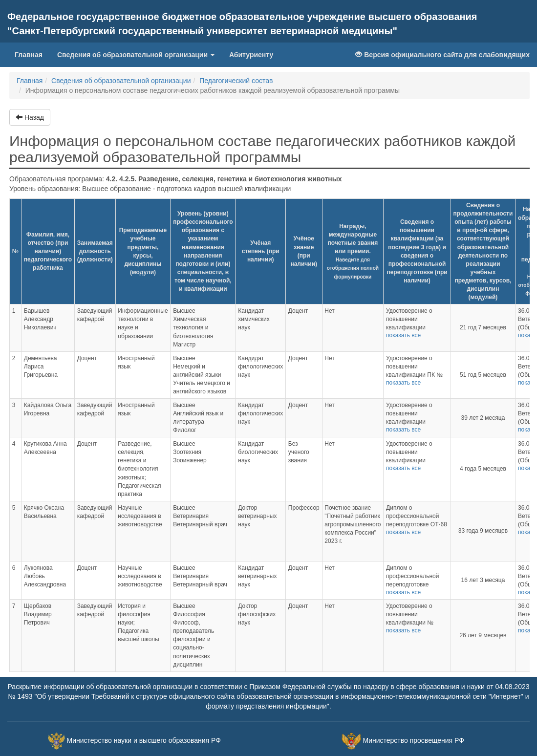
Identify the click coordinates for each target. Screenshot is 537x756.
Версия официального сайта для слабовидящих (442, 55)
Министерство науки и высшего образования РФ (144, 740)
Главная (32, 54)
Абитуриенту (251, 55)
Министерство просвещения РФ (413, 740)
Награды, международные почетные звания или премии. (353, 251)
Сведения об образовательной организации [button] (136, 55)
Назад (30, 117)
